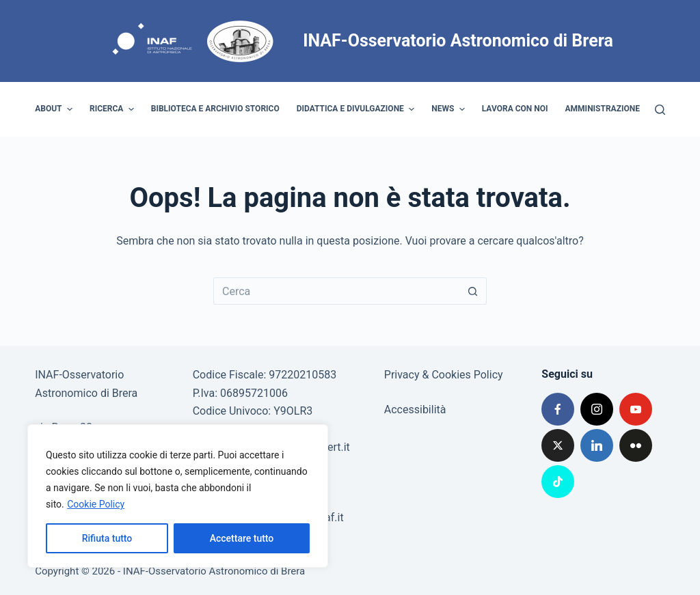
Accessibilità (415, 410)
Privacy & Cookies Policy (444, 375)
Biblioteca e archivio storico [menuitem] (215, 109)
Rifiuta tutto (107, 538)
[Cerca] (660, 110)
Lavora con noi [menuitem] (515, 109)
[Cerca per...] (336, 291)
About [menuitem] (55, 109)
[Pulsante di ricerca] (473, 291)
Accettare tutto (242, 538)
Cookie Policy (96, 504)
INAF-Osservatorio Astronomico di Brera (458, 41)
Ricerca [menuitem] (113, 109)
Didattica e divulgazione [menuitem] (358, 109)
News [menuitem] (450, 109)
